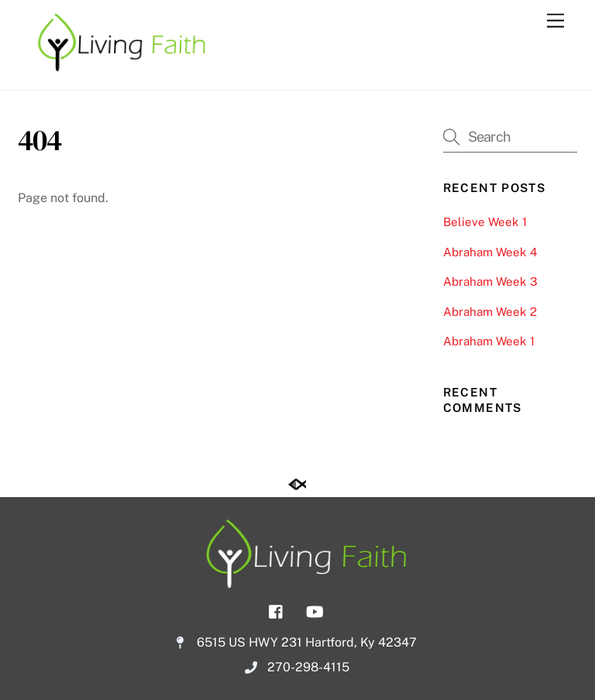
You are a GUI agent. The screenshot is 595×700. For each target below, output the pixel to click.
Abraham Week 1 (489, 341)
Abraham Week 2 (490, 312)
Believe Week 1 (485, 222)
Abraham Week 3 (490, 281)
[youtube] (315, 611)
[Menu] (555, 21)
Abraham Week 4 (490, 252)
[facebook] (277, 611)
